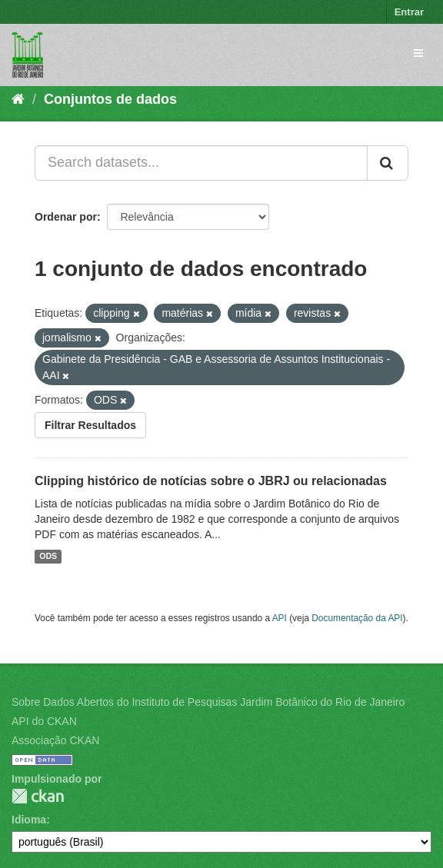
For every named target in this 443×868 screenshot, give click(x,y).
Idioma (29, 820)
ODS (48, 557)
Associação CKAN (55, 740)
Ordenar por (66, 217)
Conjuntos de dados (110, 99)
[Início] (18, 99)
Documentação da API (357, 618)
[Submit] (388, 163)
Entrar (409, 12)
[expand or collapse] (418, 53)
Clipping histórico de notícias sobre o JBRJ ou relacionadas (211, 481)
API (280, 618)
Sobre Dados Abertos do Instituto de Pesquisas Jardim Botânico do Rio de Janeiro (208, 702)
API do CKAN (44, 721)
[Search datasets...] (201, 163)
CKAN (38, 796)
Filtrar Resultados (90, 425)
